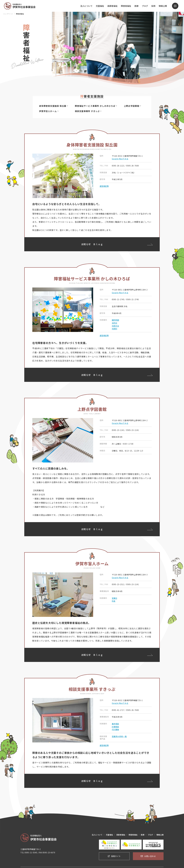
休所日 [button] (114, 322)
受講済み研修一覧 (119, 735)
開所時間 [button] (115, 319)
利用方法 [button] (115, 325)
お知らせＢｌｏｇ (92, 244)
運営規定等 (104, 185)
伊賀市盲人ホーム (49, 111)
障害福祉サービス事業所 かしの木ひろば (97, 106)
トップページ (8, 14)
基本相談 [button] (115, 722)
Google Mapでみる (120, 158)
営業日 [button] (114, 596)
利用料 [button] (114, 328)
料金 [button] (114, 599)
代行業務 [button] (115, 728)
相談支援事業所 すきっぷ (89, 111)
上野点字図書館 (134, 106)
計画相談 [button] (115, 725)
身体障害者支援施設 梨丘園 (54, 106)
